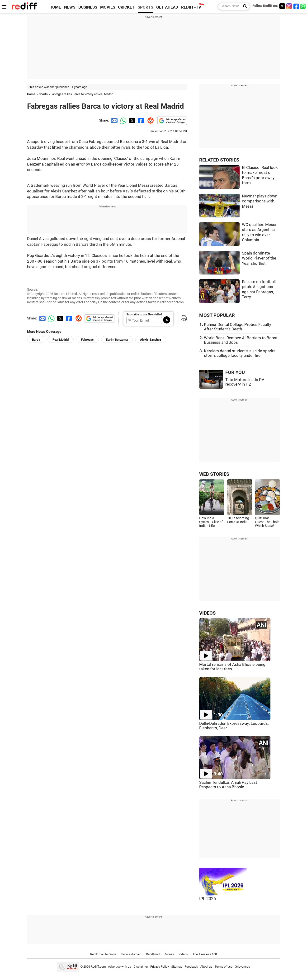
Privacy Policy (160, 967)
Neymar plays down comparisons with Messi (260, 201)
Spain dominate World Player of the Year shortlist (259, 258)
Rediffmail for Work (103, 954)
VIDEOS (207, 613)
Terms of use (224, 967)
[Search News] (243, 6)
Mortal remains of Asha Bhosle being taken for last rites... (232, 667)
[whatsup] (303, 6)
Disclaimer (141, 967)
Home (31, 94)
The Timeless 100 (205, 954)
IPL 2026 (208, 899)
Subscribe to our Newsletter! (144, 314)
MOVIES (108, 7)
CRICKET (126, 7)
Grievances (242, 967)
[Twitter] (282, 6)
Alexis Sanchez (151, 340)
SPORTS (145, 7)
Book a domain (131, 954)
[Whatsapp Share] (123, 120)
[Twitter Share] (132, 120)
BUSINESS (88, 7)
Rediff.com (98, 967)
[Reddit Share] (150, 120)
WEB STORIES (214, 474)
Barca (36, 340)
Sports (43, 94)
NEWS (70, 7)
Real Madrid (61, 340)
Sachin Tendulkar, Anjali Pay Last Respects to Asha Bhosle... (228, 785)
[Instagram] (289, 6)
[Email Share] (113, 120)
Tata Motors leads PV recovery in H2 (245, 382)
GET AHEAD (167, 7)
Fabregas (87, 340)
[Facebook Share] (141, 120)
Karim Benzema (117, 340)
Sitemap (177, 967)
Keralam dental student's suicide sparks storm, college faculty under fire (240, 353)
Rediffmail (153, 954)
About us (206, 967)
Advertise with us (120, 967)
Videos (183, 954)
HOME (55, 7)
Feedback (191, 967)
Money (169, 954)
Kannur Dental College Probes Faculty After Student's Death (238, 327)
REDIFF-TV (191, 7)
